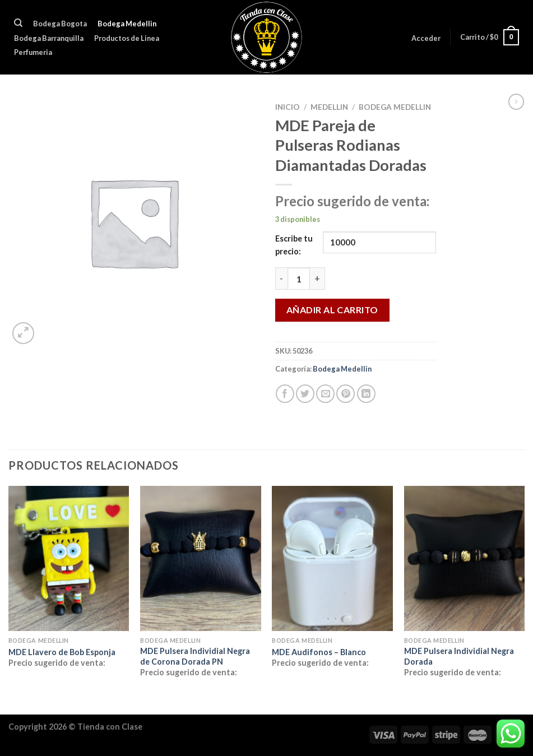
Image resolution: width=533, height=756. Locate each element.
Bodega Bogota (60, 24)
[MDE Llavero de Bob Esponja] (69, 558)
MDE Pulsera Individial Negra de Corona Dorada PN (195, 656)
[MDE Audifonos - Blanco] (332, 558)
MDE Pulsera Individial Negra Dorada (459, 656)
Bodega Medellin (127, 24)
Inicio (288, 107)
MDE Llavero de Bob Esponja (62, 652)
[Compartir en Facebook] (285, 394)
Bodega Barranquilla (49, 38)
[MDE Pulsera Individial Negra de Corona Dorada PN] (201, 558)
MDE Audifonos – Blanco (319, 652)
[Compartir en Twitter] (305, 394)
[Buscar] (18, 23)
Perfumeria (33, 52)
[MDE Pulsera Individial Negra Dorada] (465, 558)
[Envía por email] (325, 394)
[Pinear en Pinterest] (346, 394)
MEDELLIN (329, 107)
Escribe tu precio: (294, 245)
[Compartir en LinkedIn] (366, 394)
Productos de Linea (127, 38)
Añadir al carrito (332, 310)
